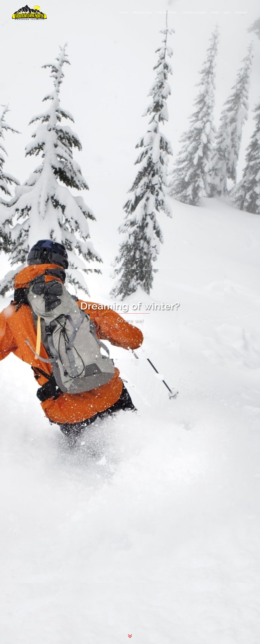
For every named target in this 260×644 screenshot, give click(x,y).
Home (124, 12)
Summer (241, 12)
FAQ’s (215, 12)
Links (227, 12)
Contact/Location (194, 12)
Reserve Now (143, 12)
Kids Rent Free (167, 12)
